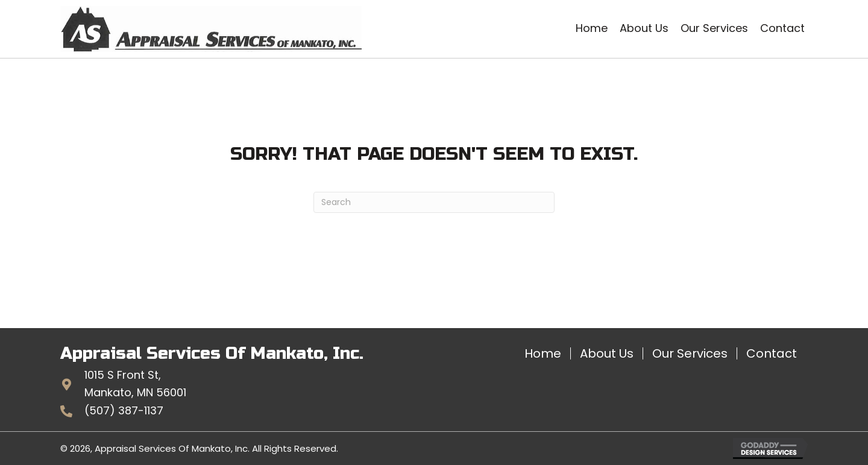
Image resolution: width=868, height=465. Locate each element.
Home (543, 353)
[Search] (434, 202)
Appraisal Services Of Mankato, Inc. (212, 353)
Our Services (690, 353)
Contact (772, 353)
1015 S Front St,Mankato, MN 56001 (135, 384)
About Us (607, 353)
